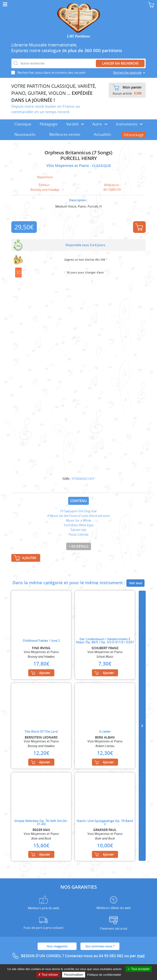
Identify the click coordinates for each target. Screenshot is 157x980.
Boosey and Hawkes (45, 190)
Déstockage (134, 135)
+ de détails (79, 546)
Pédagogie (49, 124)
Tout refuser (48, 975)
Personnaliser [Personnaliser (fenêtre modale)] (74, 975)
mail (141, 956)
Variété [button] (75, 124)
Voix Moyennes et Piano (68, 166)
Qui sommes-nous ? (100, 946)
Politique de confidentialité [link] (104, 975)
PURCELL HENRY (79, 158)
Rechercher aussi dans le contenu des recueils (52, 73)
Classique (23, 124)
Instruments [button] (129, 124)
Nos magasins (57, 946)
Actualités (102, 134)
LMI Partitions (79, 36)
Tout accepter (139, 969)
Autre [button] (100, 124)
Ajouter (139, 227)
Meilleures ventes (65, 134)
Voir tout (135, 583)
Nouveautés (25, 134)
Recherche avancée (127, 73)
